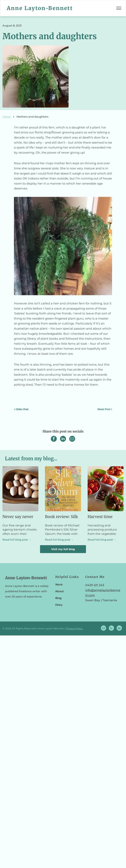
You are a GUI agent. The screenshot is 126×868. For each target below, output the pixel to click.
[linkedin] (119, 628)
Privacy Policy (74, 628)
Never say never (18, 517)
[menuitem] (68, 586)
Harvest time (100, 517)
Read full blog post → (17, 540)
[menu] (119, 8)
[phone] (111, 628)
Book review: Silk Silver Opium (61, 517)
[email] (104, 628)
